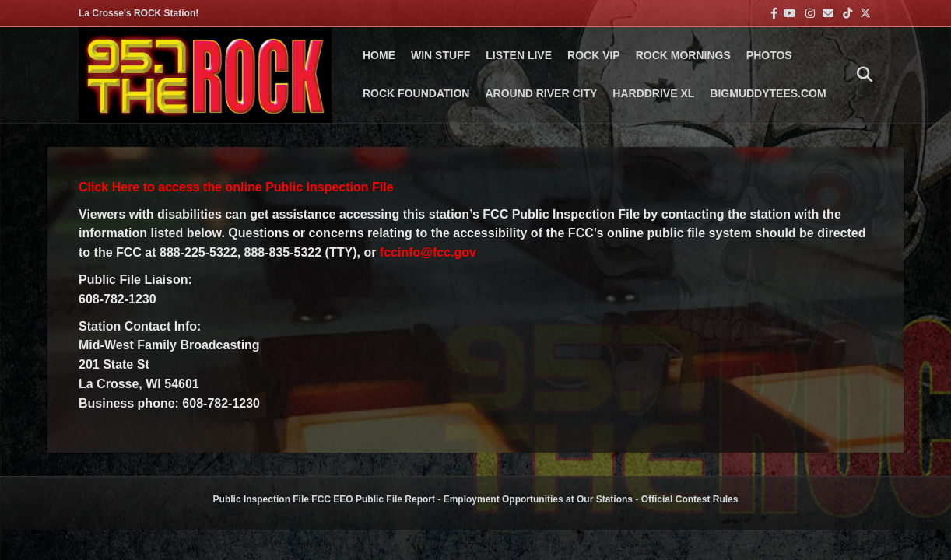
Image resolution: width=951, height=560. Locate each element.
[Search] (861, 75)
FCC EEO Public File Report (373, 499)
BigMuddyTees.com (768, 93)
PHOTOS (769, 55)
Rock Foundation (416, 93)
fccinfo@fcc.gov (428, 252)
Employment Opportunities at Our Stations (538, 499)
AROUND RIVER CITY (541, 93)
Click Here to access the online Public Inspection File (236, 187)
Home (379, 55)
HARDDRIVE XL (653, 93)
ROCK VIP (594, 55)
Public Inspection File (261, 499)
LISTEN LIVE (519, 55)
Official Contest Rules (690, 499)
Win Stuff (440, 55)
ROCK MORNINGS (683, 55)
